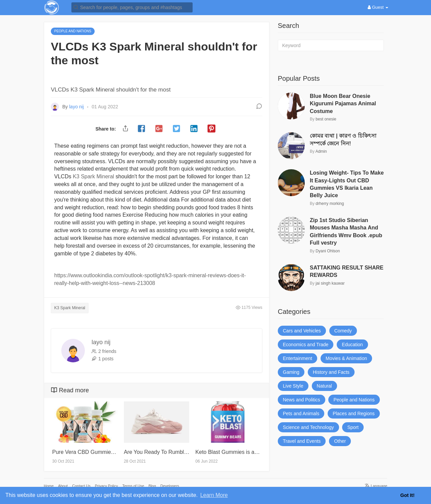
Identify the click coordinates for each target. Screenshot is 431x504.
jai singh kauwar (330, 283)
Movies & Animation (346, 358)
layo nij (77, 107)
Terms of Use (133, 486)
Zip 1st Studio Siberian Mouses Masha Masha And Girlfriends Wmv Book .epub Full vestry (346, 231)
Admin (321, 151)
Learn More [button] (214, 495)
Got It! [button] (407, 495)
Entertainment (297, 358)
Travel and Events (302, 441)
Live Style (293, 386)
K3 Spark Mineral (93, 176)
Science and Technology (308, 427)
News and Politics (302, 400)
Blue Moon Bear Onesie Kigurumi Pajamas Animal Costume (343, 104)
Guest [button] (378, 7)
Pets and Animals (301, 413)
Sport (353, 427)
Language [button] (376, 486)
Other (340, 441)
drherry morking (330, 204)
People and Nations (354, 400)
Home (49, 486)
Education (352, 345)
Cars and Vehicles (302, 331)
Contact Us (81, 486)
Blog (152, 486)
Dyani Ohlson (328, 251)
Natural (324, 386)
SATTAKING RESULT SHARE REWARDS (347, 271)
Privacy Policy (106, 486)
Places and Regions (354, 413)
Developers (170, 486)
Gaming (291, 372)
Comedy (343, 331)
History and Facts (331, 372)
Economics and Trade (306, 345)
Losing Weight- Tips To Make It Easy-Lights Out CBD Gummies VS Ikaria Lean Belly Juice (347, 184)
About (63, 486)
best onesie (326, 119)
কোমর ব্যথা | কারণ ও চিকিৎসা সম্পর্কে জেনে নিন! (343, 139)
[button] (132, 7)
